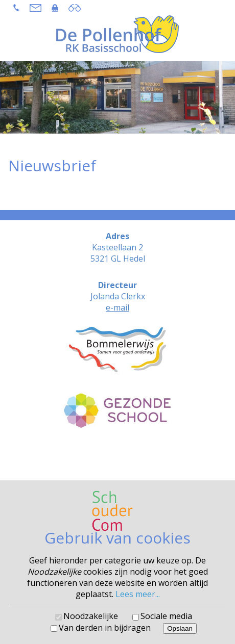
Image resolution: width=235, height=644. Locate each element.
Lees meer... (138, 594)
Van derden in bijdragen (105, 628)
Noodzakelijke (91, 616)
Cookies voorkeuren (118, 466)
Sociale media (166, 616)
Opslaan (180, 628)
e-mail (118, 307)
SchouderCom (145, 459)
